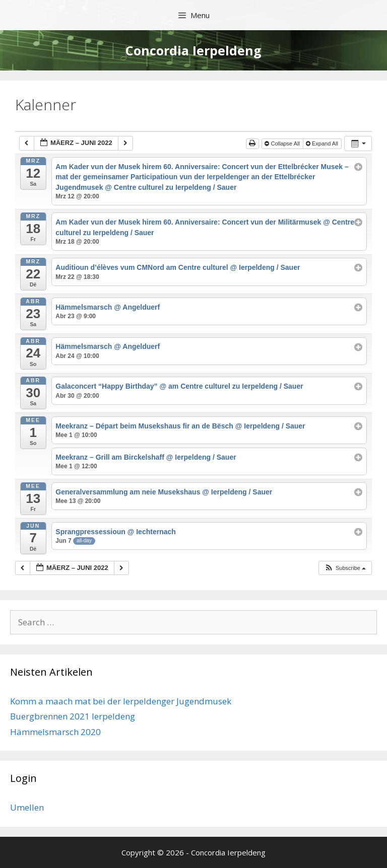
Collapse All (283, 143)
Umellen (27, 807)
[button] (345, 568)
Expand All (323, 143)
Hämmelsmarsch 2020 (55, 732)
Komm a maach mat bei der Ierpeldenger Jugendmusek (121, 701)
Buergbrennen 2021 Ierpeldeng (73, 716)
